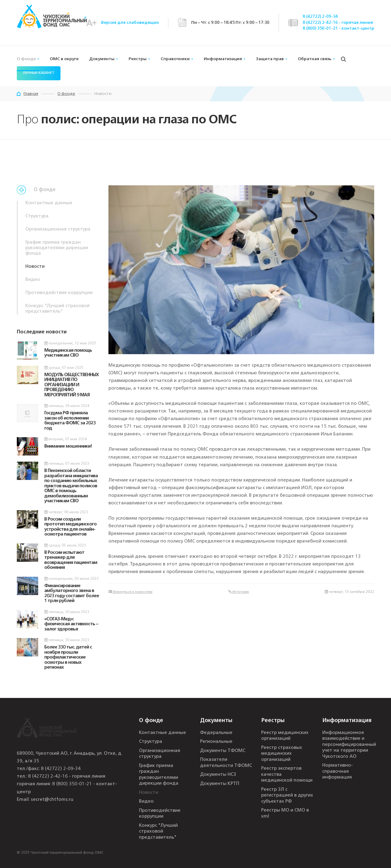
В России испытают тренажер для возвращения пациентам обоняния (71, 560)
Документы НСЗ (218, 775)
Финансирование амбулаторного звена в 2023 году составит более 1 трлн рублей (72, 594)
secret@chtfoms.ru (52, 800)
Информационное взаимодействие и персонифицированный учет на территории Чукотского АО (349, 745)
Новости (35, 267)
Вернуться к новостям (130, 592)
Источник (239, 592)
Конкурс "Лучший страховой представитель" (57, 309)
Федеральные (216, 733)
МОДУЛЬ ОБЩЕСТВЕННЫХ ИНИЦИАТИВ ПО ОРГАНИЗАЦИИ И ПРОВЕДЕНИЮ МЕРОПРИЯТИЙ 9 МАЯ (71, 385)
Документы (102, 59)
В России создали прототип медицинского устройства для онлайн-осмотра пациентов (70, 527)
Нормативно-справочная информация (338, 772)
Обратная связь (315, 59)
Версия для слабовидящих (130, 23)
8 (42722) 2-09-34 (320, 16)
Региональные (216, 742)
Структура (37, 216)
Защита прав (270, 59)
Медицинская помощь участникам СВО (68, 353)
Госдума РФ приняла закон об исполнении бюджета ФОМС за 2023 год (70, 421)
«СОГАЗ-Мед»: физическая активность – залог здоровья (71, 624)
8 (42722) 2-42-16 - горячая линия (338, 23)
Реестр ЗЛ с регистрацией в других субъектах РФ (287, 796)
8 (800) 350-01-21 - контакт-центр (338, 28)
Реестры (138, 59)
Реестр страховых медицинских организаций (282, 754)
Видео (33, 280)
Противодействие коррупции (59, 293)
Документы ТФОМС (223, 751)
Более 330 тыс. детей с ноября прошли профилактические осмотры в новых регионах (68, 657)
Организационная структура (58, 229)
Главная (31, 94)
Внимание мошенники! (68, 447)
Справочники (175, 59)
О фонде (26, 59)
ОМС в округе (64, 59)
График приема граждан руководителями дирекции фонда (57, 248)
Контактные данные (49, 203)
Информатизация (223, 59)
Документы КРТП (220, 784)
